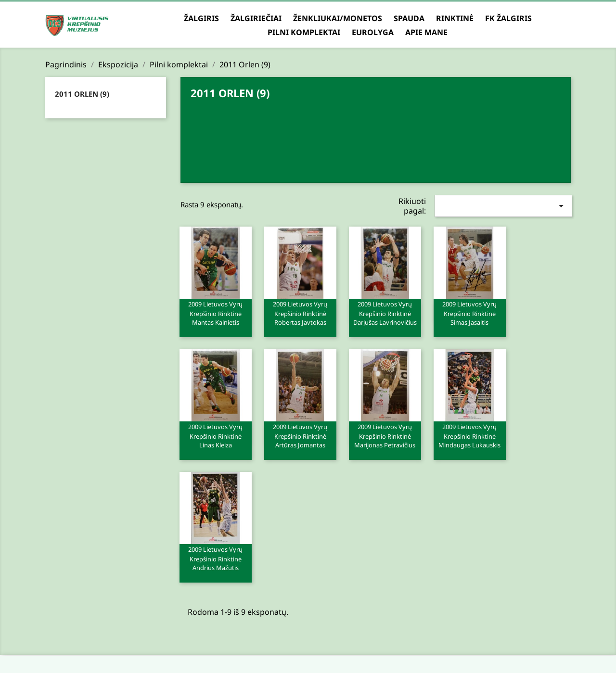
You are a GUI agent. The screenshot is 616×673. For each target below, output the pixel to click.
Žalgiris (201, 18)
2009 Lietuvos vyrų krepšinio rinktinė (216, 313)
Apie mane (426, 32)
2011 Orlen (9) (82, 94)
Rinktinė (455, 18)
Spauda (409, 18)
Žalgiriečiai (256, 18)
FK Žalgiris (508, 18)
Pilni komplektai (304, 32)
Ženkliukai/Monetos (338, 18)
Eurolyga (373, 32)
